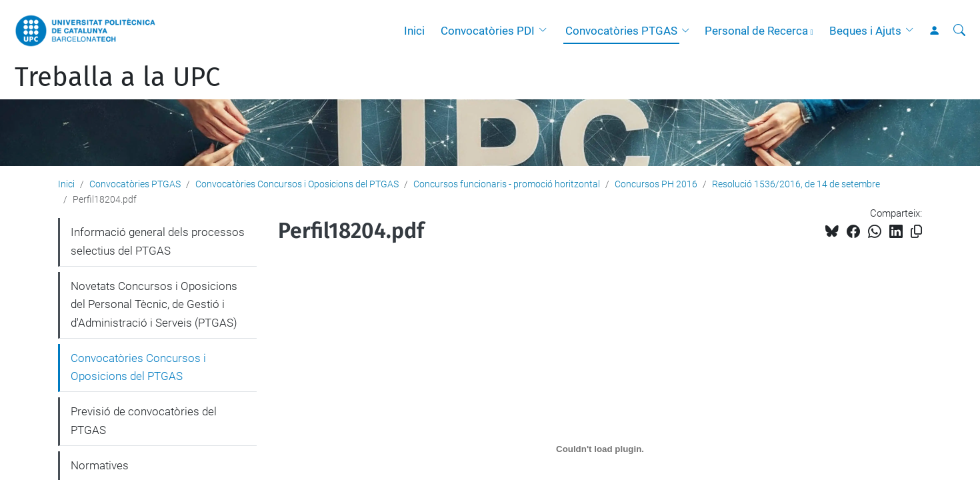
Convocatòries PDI (488, 31)
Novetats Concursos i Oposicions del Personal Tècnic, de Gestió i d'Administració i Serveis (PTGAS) (154, 304)
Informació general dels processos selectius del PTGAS (158, 241)
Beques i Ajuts (865, 31)
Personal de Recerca (756, 31)
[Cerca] (959, 31)
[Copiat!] (916, 232)
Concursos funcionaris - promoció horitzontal (507, 184)
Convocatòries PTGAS (621, 31)
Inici (414, 31)
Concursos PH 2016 (656, 184)
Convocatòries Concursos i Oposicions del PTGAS (297, 184)
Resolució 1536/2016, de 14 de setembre (796, 184)
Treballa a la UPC (117, 77)
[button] (546, 31)
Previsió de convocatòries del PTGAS (144, 421)
